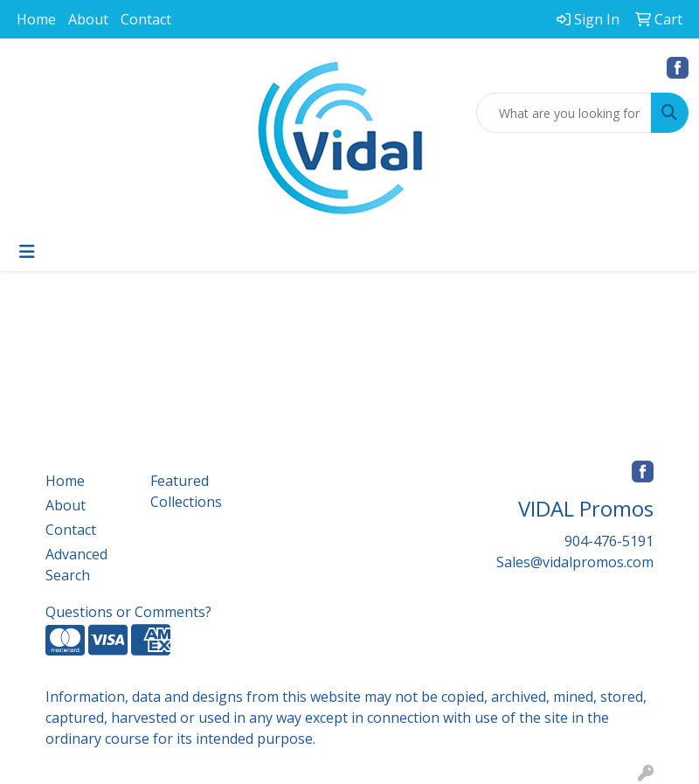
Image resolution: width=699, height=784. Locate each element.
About (88, 19)
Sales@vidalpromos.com (575, 562)
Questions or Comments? (128, 612)
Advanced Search (76, 565)
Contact (146, 19)
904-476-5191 (609, 541)
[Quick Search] (564, 113)
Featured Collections (186, 491)
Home (36, 19)
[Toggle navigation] (27, 252)
